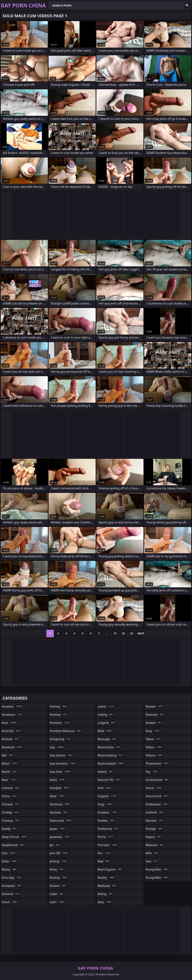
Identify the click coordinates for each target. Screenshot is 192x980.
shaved (155, 706)
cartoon (11, 788)
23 (132, 633)
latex (57, 894)
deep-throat (14, 837)
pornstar (108, 845)
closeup (11, 821)
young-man (157, 869)
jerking (59, 861)
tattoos (154, 755)
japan (58, 829)
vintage (154, 829)
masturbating (110, 755)
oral (105, 788)
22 (123, 633)
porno (106, 837)
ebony (9, 869)
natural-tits (109, 780)
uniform (155, 812)
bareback (12, 747)
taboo (153, 739)
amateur (13, 706)
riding (105, 894)
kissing (59, 878)
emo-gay (12, 878)
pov (104, 853)
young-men (157, 878)
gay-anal (61, 772)
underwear (157, 804)
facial (10, 902)
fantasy (59, 706)
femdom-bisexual (66, 731)
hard (57, 796)
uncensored (157, 780)
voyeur (154, 837)
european (12, 886)
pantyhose (108, 829)
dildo (9, 861)
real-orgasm (110, 869)
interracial (61, 821)
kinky (57, 869)
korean (58, 886)
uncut (154, 788)
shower (154, 723)
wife (152, 853)
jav (55, 845)
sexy (105, 902)
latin (57, 902)
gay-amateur (63, 763)
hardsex (59, 812)
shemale (155, 715)
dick (9, 853)
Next (141, 633)
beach (9, 772)
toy (152, 772)
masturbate (109, 747)
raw (104, 861)
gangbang (61, 739)
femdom (60, 723)
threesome (157, 763)
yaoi (152, 861)
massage (107, 739)
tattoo (154, 747)
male (105, 731)
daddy (10, 829)
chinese (11, 804)
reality (106, 878)
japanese (60, 837)
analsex (11, 739)
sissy (153, 731)
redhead (107, 886)
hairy (57, 780)
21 (115, 633)
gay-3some (62, 755)
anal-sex (12, 731)
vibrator (155, 821)
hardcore (60, 804)
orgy (105, 804)
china (9, 796)
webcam (155, 845)
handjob (60, 788)
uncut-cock (157, 796)
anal (10, 723)
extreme (11, 894)
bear (9, 780)
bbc (8, 755)
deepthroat (14, 845)
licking (106, 715)
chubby (10, 812)
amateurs (12, 715)
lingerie (107, 723)
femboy (59, 715)
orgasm (107, 796)
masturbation (111, 763)
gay (57, 747)
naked (105, 772)
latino (106, 706)
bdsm (10, 763)
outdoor (108, 812)
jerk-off (59, 853)
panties (106, 821)
